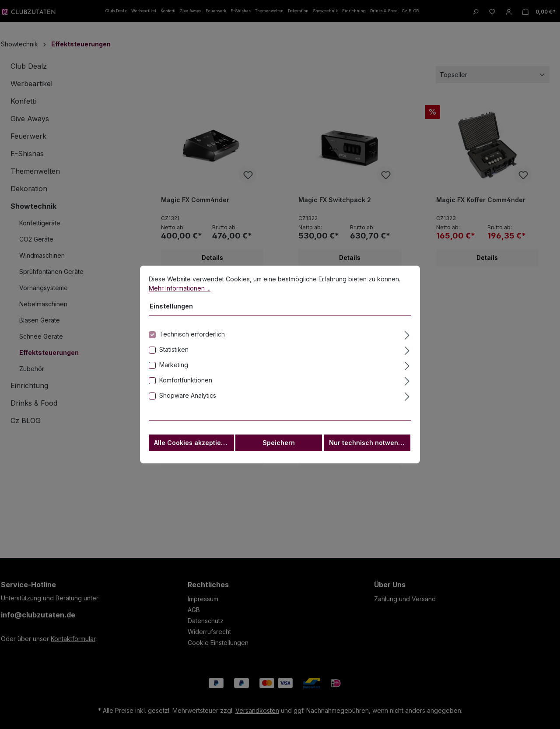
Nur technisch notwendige (370, 448)
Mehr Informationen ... (180, 293)
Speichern (279, 448)
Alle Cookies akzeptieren (193, 448)
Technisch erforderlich (192, 339)
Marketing (174, 370)
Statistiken (174, 355)
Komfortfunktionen (186, 385)
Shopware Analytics (188, 401)
